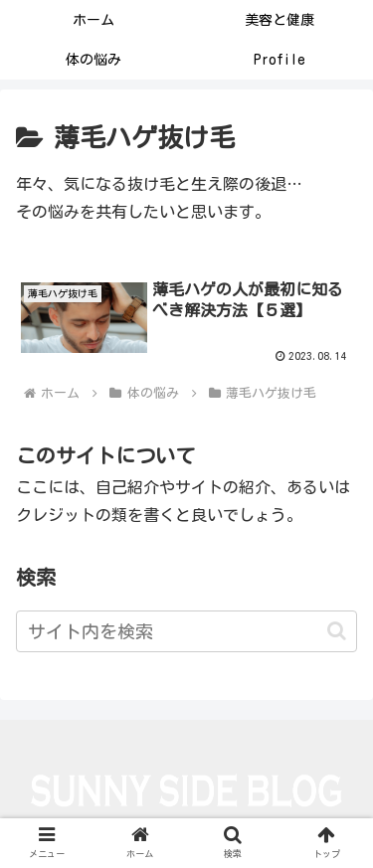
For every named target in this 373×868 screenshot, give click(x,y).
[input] (186, 631)
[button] (337, 631)
